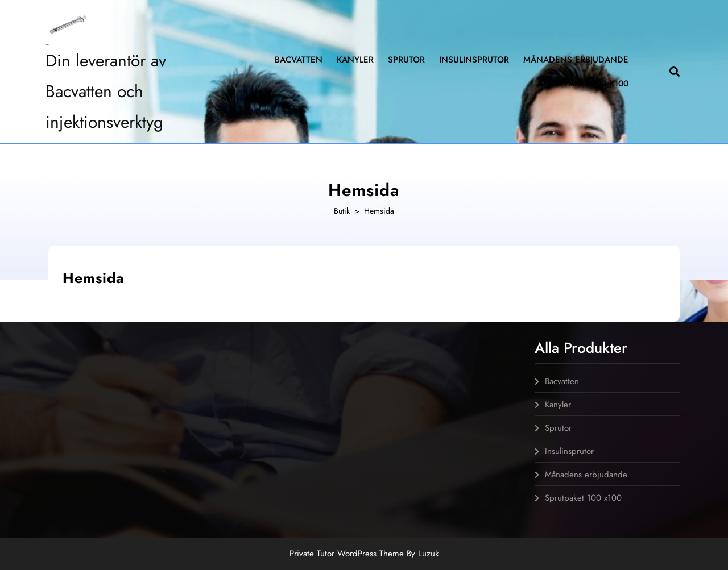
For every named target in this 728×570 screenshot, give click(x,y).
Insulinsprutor (474, 60)
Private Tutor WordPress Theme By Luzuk (364, 554)
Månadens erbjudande (576, 60)
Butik (342, 211)
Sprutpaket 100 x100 (584, 84)
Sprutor (406, 60)
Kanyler (355, 60)
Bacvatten (299, 60)
